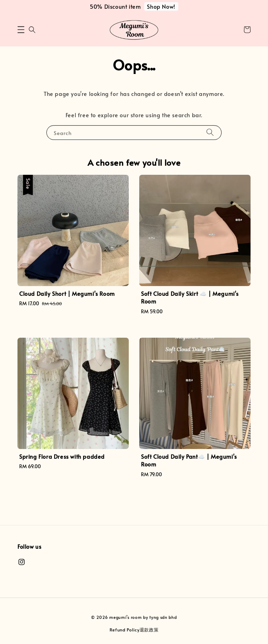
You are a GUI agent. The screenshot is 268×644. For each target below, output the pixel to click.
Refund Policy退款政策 (134, 630)
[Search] (210, 132)
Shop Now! (161, 6)
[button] (21, 30)
